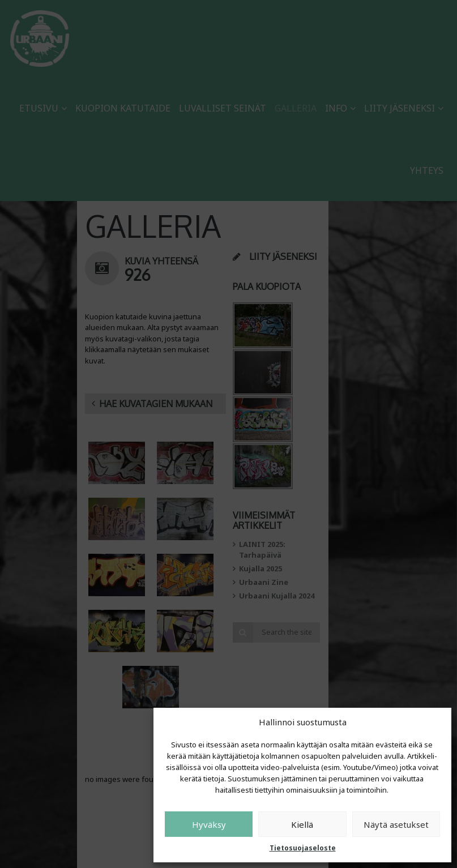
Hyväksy (209, 824)
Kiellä (302, 824)
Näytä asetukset (396, 824)
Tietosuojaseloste (303, 848)
